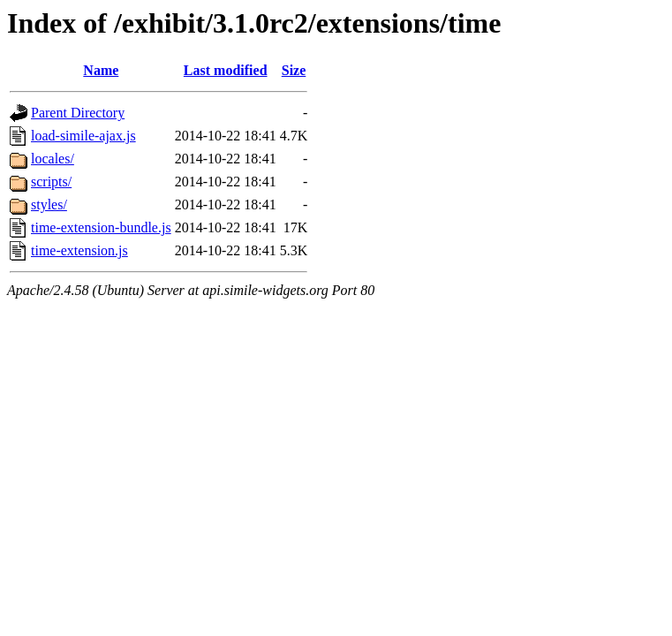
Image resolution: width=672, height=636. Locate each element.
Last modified (226, 70)
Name (101, 70)
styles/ (49, 204)
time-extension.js (79, 250)
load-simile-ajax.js (83, 136)
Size (294, 70)
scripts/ (51, 182)
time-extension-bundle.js (101, 227)
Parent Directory (78, 113)
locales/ (53, 159)
